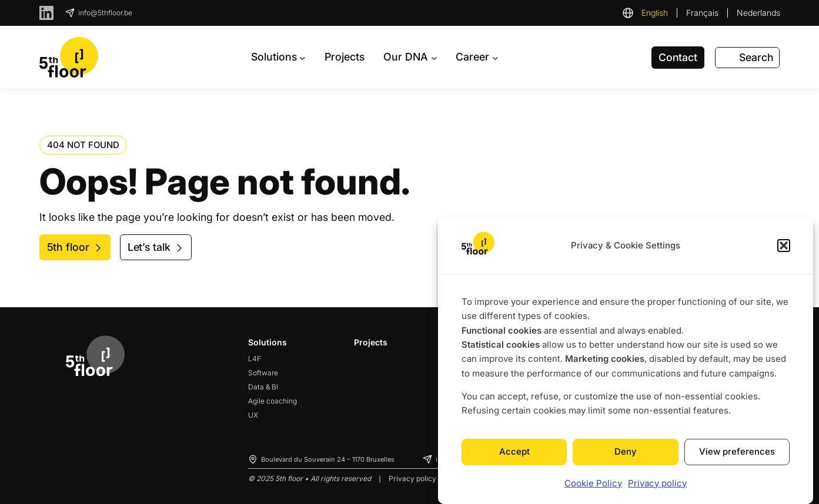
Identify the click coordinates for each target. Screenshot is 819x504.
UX (253, 415)
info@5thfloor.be (105, 13)
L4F (255, 359)
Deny (626, 451)
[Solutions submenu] (278, 57)
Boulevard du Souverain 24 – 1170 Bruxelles (328, 459)
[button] (784, 246)
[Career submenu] (477, 57)
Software (263, 373)
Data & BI (263, 387)
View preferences (737, 451)
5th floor (68, 247)
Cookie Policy (593, 483)
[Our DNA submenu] (410, 57)
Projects (371, 342)
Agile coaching (273, 401)
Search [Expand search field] (756, 57)
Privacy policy (657, 483)
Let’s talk (149, 247)
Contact (678, 57)
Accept (514, 451)
